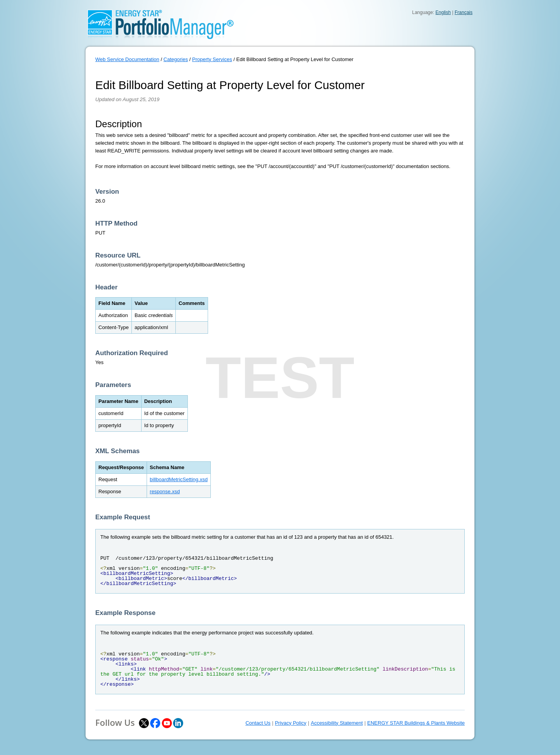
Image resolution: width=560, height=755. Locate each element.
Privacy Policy (291, 723)
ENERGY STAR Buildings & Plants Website (416, 723)
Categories (176, 59)
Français (464, 12)
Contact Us (258, 723)
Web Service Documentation (127, 59)
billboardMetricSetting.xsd (179, 479)
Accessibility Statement (337, 723)
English (443, 12)
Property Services (212, 59)
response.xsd (165, 491)
